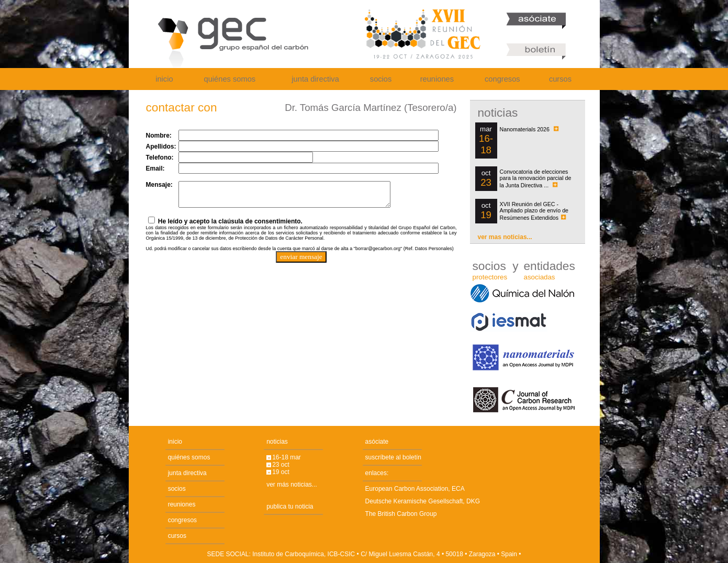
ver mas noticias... (505, 237)
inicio (164, 79)
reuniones (437, 79)
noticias (277, 442)
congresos (502, 79)
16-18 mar (287, 457)
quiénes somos (230, 79)
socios (381, 79)
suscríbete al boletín (393, 457)
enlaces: (377, 473)
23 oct (281, 465)
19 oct (281, 472)
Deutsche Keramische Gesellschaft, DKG (423, 501)
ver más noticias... (292, 485)
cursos (560, 79)
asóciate (377, 442)
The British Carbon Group (401, 514)
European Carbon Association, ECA (415, 489)
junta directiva (315, 79)
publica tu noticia (290, 506)
